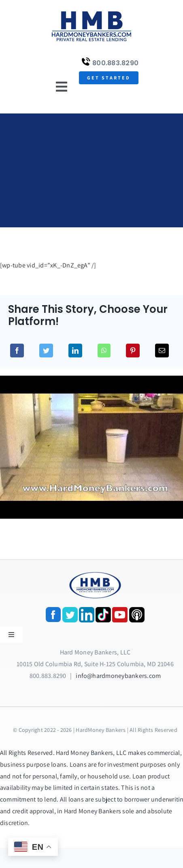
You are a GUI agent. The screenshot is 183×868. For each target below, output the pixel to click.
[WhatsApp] (104, 351)
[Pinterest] (133, 351)
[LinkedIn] (75, 351)
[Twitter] (46, 351)
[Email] (162, 351)
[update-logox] (91, 11)
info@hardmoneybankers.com (118, 676)
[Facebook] (17, 351)
